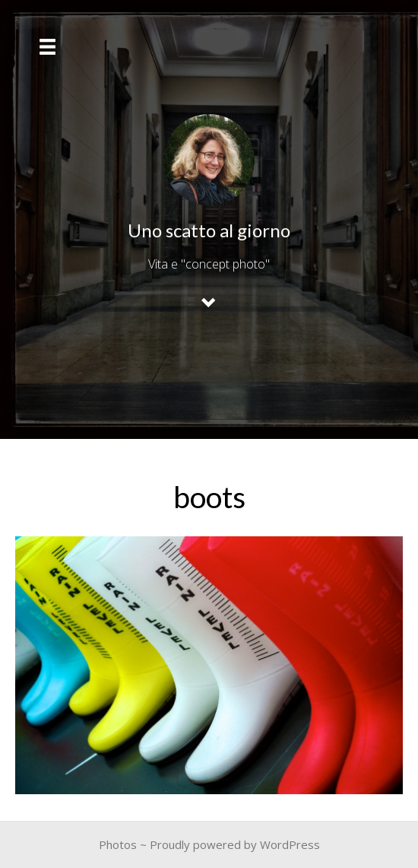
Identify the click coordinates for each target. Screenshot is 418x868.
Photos (118, 844)
